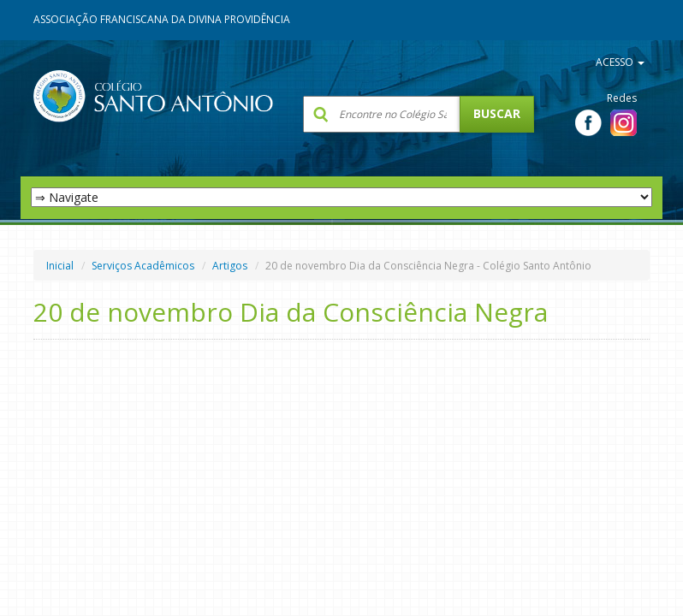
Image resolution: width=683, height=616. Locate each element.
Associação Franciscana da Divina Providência (162, 19)
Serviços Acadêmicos (143, 266)
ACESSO (620, 62)
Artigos (230, 266)
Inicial (60, 266)
